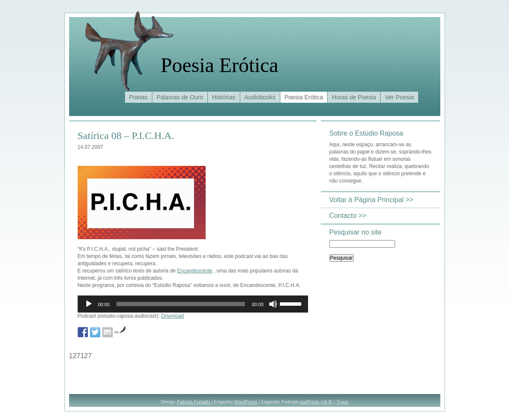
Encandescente (195, 271)
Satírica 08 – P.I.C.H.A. (126, 136)
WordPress (246, 402)
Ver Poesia (399, 97)
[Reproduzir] (89, 304)
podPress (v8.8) (316, 402)
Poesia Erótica (220, 65)
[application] (193, 304)
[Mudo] (273, 304)
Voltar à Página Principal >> (371, 200)
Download (173, 316)
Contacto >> (348, 216)
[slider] (181, 304)
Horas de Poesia (354, 97)
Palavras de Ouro (180, 97)
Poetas (139, 97)
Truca (342, 402)
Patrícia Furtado (193, 402)
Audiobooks (260, 97)
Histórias (224, 97)
